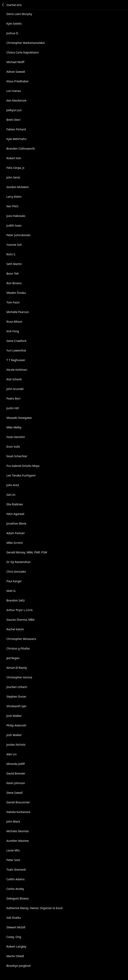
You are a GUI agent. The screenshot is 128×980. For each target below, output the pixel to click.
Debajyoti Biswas (18, 898)
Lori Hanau (14, 91)
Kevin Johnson (16, 783)
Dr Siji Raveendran (19, 562)
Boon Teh (13, 273)
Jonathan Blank (16, 523)
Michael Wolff (15, 62)
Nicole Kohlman (17, 370)
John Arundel (15, 389)
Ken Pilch (12, 206)
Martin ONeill (15, 956)
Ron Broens (14, 283)
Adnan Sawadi (16, 72)
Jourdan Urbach (17, 687)
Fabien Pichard (16, 129)
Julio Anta (13, 485)
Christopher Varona (19, 677)
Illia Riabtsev (15, 504)
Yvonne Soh (14, 245)
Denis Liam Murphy (19, 14)
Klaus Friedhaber (18, 81)
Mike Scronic (15, 543)
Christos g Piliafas (18, 648)
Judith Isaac (14, 225)
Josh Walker (14, 716)
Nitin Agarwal (15, 514)
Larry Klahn (14, 197)
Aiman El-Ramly (17, 668)
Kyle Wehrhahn (16, 139)
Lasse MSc (13, 850)
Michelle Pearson (18, 312)
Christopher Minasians (21, 639)
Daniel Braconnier (18, 802)
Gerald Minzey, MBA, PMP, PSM (27, 552)
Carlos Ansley (15, 889)
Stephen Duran (16, 696)
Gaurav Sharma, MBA (20, 620)
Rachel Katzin (15, 629)
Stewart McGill (16, 927)
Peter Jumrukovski (18, 235)
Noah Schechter (17, 456)
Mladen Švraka (16, 293)
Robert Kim (14, 158)
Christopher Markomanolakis (26, 43)
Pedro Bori (13, 398)
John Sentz (13, 177)
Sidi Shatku (14, 918)
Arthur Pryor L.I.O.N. (20, 610)
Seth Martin (14, 264)
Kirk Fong (13, 331)
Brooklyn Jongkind (18, 966)
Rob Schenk (14, 379)
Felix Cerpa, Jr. (16, 168)
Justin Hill (13, 408)
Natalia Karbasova (18, 812)
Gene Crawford (16, 341)
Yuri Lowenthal (16, 350)
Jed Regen (13, 658)
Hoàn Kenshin (16, 437)
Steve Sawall (15, 793)
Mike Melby (14, 427)
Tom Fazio (13, 302)
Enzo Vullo (13, 447)
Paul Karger (14, 581)
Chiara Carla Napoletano (23, 52)
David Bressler (16, 773)
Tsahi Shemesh (16, 870)
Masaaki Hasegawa (19, 418)
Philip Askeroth (16, 725)
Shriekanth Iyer (17, 706)
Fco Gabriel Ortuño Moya (23, 466)
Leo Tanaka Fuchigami (21, 475)
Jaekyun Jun (14, 110)
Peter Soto (13, 860)
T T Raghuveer (16, 360)
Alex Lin (12, 754)
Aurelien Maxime (18, 841)
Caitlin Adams (15, 879)
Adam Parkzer (16, 533)
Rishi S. (11, 254)
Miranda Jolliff (16, 764)
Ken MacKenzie (16, 100)
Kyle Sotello (14, 24)
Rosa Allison (14, 322)
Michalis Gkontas (18, 831)
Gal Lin (11, 495)
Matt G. (11, 591)
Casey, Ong (14, 937)
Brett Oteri (13, 120)
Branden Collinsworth (21, 149)
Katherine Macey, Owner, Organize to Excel (35, 908)
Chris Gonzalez (16, 572)
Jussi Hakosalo (16, 216)
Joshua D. (13, 33)
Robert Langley (16, 946)
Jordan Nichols (16, 745)
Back (3, 5)
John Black (13, 821)
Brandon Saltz (16, 600)
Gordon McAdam (18, 187)
